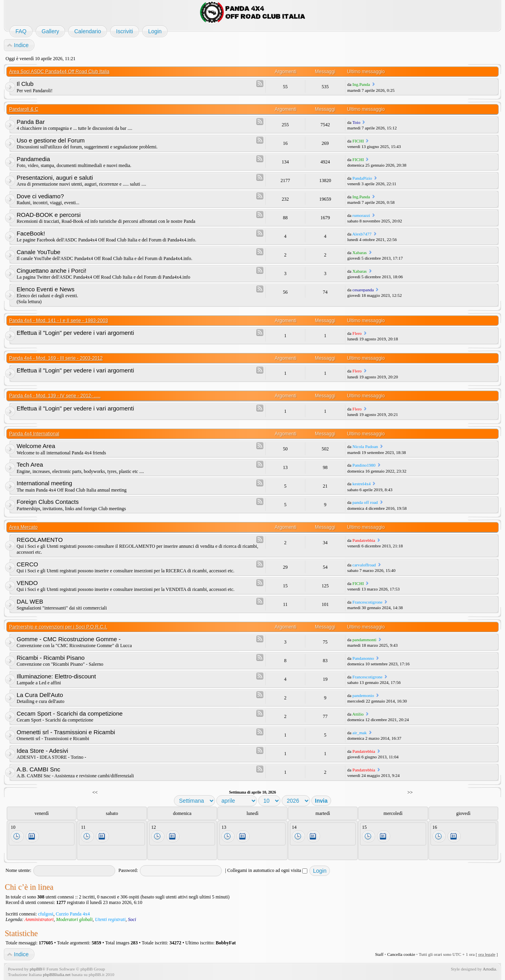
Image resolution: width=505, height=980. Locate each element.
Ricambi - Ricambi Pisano (51, 658)
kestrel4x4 (362, 484)
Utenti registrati (110, 919)
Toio (356, 122)
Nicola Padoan (365, 446)
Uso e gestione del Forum (51, 140)
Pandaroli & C (24, 109)
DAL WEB (30, 601)
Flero (357, 333)
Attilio (358, 714)
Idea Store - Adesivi (42, 751)
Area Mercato (23, 527)
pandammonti (365, 640)
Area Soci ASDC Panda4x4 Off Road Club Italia (59, 72)
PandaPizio (362, 178)
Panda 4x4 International (34, 434)
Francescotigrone (368, 602)
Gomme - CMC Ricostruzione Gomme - (69, 639)
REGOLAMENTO (40, 540)
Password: (128, 870)
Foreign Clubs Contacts (48, 502)
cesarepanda (363, 290)
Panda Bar (31, 122)
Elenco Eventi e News (46, 289)
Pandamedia (33, 159)
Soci (132, 919)
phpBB (36, 969)
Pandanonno (363, 658)
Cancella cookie (401, 954)
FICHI (358, 141)
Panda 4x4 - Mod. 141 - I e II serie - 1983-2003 (58, 321)
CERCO (27, 564)
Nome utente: (18, 870)
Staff (379, 954)
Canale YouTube (38, 252)
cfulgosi (46, 914)
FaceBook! (31, 233)
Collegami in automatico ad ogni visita (267, 870)
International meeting (44, 483)
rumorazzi (361, 215)
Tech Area (30, 464)
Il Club (25, 84)
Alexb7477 (362, 234)
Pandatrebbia (364, 540)
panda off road (365, 502)
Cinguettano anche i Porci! (51, 271)
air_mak (360, 733)
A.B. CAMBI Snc (38, 769)
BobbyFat (226, 943)
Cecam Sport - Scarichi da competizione (70, 713)
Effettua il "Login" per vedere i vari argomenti (75, 333)
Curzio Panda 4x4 (73, 914)
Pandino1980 (364, 465)
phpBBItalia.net (57, 974)
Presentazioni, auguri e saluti (55, 178)
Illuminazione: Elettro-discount (56, 676)
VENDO (27, 583)
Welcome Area (36, 446)
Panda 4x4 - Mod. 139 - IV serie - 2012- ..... (55, 396)
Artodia (490, 969)
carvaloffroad (364, 565)
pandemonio (363, 695)
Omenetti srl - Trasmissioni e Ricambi (66, 732)
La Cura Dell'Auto (40, 695)
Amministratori (39, 919)
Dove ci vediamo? (40, 196)
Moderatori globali (74, 919)
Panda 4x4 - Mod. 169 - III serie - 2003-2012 (56, 358)
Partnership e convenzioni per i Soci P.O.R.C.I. (58, 627)
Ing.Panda (361, 84)
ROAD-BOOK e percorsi (49, 215)
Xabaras (360, 253)
